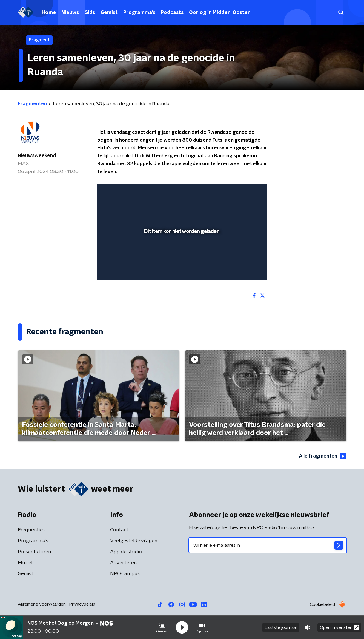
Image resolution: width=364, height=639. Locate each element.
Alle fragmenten (323, 456)
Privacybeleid (82, 604)
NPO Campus (125, 574)
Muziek (26, 563)
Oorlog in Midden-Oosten (220, 13)
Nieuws (70, 13)
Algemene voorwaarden (42, 604)
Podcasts (172, 13)
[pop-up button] (243, 268)
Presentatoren (34, 552)
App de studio (126, 552)
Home (49, 13)
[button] (162, 627)
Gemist (109, 13)
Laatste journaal (281, 627)
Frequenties (31, 530)
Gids (90, 13)
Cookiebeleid (322, 604)
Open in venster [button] (339, 627)
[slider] (181, 253)
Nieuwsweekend (37, 156)
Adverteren (123, 563)
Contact (119, 530)
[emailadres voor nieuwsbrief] (268, 545)
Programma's (139, 13)
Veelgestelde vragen (134, 541)
